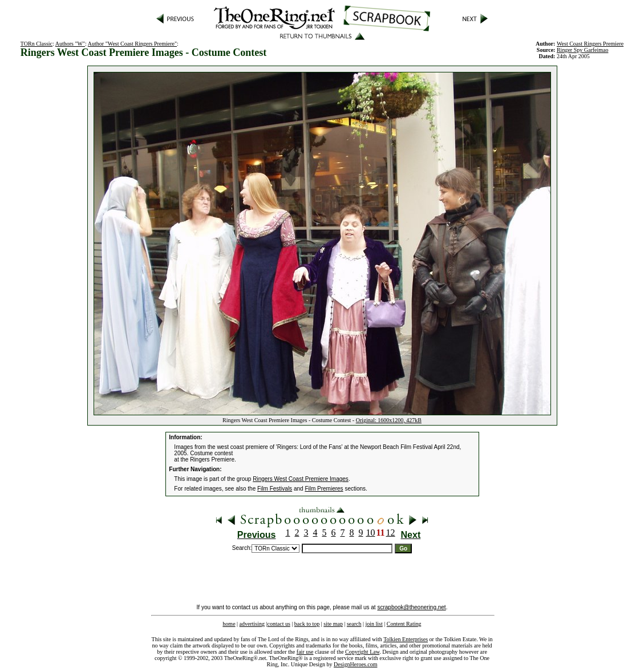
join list (374, 624)
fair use (305, 652)
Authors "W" (70, 44)
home (229, 624)
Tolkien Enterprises (406, 639)
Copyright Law (362, 652)
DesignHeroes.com (355, 664)
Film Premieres (324, 489)
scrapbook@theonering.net (411, 607)
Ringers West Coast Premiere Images (301, 479)
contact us (279, 624)
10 (370, 533)
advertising (252, 624)
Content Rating (404, 624)
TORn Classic (37, 44)
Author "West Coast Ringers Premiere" (132, 44)
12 (391, 533)
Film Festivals (275, 489)
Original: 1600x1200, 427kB (389, 420)
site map (333, 624)
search (354, 624)
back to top (307, 624)
